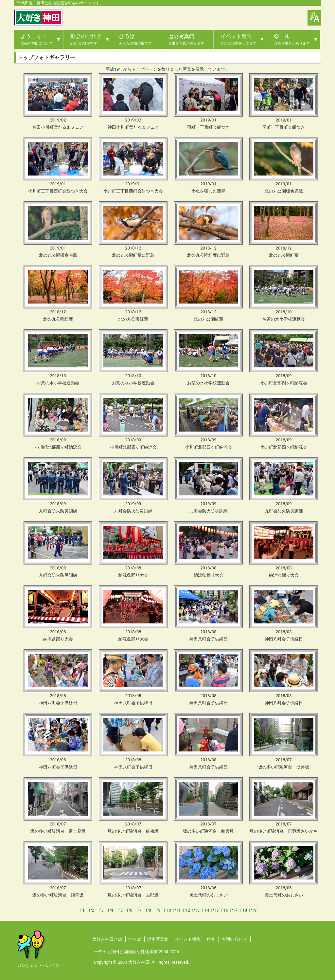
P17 (234, 910)
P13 (196, 910)
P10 (168, 910)
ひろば (135, 39)
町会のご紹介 (86, 39)
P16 (225, 910)
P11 (177, 910)
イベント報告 (238, 39)
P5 (120, 910)
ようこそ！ (37, 39)
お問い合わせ (234, 939)
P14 (206, 910)
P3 (101, 910)
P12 (187, 910)
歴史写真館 (186, 39)
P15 (215, 910)
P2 (92, 910)
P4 (111, 910)
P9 (158, 910)
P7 (139, 910)
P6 (130, 910)
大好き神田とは (107, 939)
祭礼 (211, 939)
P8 (149, 910)
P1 (82, 910)
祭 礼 (292, 39)
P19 (253, 910)
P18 (244, 910)
